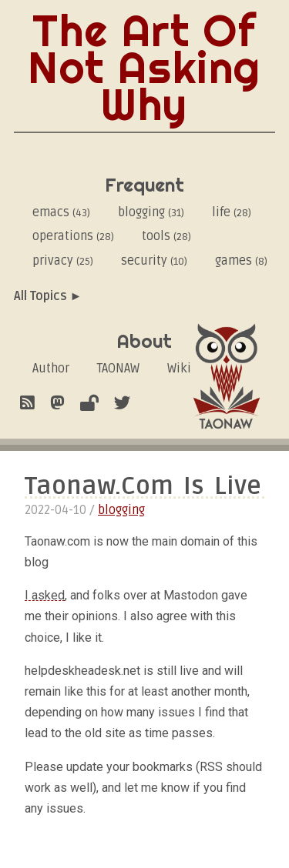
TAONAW (118, 369)
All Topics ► (48, 296)
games (241, 261)
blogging (151, 212)
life (232, 212)
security (154, 261)
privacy (63, 261)
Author (51, 369)
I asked (45, 595)
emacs (61, 212)
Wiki (179, 369)
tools (166, 236)
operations (73, 236)
